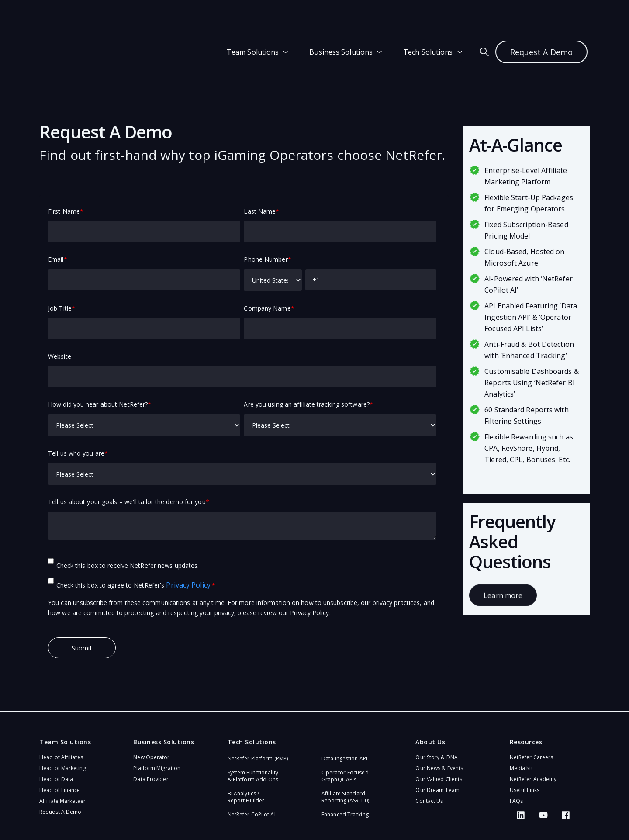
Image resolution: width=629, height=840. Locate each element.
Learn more (503, 548)
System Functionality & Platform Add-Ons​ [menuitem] (253, 725)
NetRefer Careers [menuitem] (532, 706)
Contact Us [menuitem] (429, 750)
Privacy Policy (188, 534)
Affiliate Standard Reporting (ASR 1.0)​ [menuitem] (345, 746)
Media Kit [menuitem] (521, 717)
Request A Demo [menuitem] (60, 761)
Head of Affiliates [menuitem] (61, 706)
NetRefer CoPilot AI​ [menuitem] (252, 763)
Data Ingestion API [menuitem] (344, 707)
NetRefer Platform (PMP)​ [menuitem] (258, 707)
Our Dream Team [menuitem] (437, 739)
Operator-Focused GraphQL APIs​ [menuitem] (345, 725)
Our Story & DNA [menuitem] (437, 706)
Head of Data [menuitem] (56, 728)
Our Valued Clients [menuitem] (439, 728)
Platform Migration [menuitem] (157, 717)
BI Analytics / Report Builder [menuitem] (246, 746)
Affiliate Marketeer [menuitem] (62, 750)
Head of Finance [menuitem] (60, 739)
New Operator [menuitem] (151, 706)
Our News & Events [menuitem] (439, 717)
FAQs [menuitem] (516, 750)
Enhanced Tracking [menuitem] (345, 763)
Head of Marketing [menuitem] (63, 717)
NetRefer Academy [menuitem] (533, 728)
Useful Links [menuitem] (525, 739)
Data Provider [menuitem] (151, 728)
